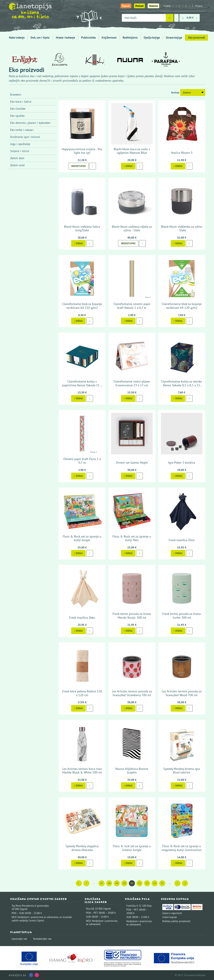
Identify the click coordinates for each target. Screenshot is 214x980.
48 (109, 883)
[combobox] (144, 18)
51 (132, 883)
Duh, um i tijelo (40, 38)
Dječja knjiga (152, 38)
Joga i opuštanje (20, 144)
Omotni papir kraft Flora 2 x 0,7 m (82, 461)
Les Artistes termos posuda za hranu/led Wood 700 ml (182, 693)
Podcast (139, 6)
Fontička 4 (132, 906)
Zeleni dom (17, 158)
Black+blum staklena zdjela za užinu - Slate (132, 228)
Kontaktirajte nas (42, 939)
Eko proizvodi (197, 38)
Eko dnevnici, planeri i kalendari (30, 123)
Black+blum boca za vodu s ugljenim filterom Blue (132, 151)
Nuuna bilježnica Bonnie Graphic (132, 771)
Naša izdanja (17, 38)
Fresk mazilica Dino (182, 540)
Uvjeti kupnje (170, 917)
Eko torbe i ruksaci (22, 130)
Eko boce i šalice (21, 102)
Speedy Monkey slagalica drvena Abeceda (82, 848)
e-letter (168, 6)
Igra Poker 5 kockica (182, 463)
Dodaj (128, 166)
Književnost (109, 38)
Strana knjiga (174, 38)
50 (124, 883)
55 (162, 883)
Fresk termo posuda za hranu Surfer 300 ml (182, 616)
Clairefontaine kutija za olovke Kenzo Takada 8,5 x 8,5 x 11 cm (182, 385)
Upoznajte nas (19, 939)
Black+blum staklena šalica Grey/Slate (82, 228)
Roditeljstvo (130, 38)
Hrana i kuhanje (65, 38)
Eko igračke (17, 116)
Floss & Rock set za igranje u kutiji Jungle (82, 538)
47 (102, 883)
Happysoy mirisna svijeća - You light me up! (82, 151)
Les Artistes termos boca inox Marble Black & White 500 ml (82, 771)
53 (147, 883)
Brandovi (16, 95)
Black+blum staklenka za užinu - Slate (182, 228)
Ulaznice (153, 6)
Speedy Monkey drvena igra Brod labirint (182, 771)
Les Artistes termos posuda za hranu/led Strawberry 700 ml (132, 693)
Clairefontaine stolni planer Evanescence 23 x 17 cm (132, 383)
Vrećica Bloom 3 (182, 153)
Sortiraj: (175, 92)
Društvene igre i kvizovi (25, 137)
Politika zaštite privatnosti (176, 921)
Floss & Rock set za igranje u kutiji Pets (132, 538)
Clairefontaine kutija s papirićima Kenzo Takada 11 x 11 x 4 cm (82, 385)
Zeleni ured (17, 165)
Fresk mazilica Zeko (82, 618)
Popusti (126, 6)
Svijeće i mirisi (20, 151)
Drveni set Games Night (132, 463)
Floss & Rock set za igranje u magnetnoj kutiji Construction (182, 848)
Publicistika (88, 38)
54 (155, 883)
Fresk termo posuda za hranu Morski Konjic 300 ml (132, 616)
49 (117, 883)
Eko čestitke (18, 109)
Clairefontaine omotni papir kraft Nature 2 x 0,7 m (132, 306)
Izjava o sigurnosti (172, 913)
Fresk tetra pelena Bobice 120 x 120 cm (82, 693)
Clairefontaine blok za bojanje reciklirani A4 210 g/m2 (82, 306)
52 (140, 883)
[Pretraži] (170, 18)
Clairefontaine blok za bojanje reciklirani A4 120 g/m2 (182, 306)
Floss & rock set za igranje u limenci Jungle (132, 848)
